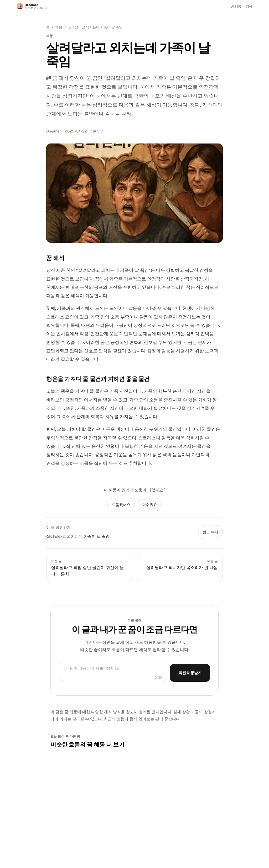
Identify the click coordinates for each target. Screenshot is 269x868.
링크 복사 (210, 532)
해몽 (59, 27)
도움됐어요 (121, 505)
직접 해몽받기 (190, 673)
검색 (249, 7)
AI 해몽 (236, 7)
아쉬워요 (150, 505)
